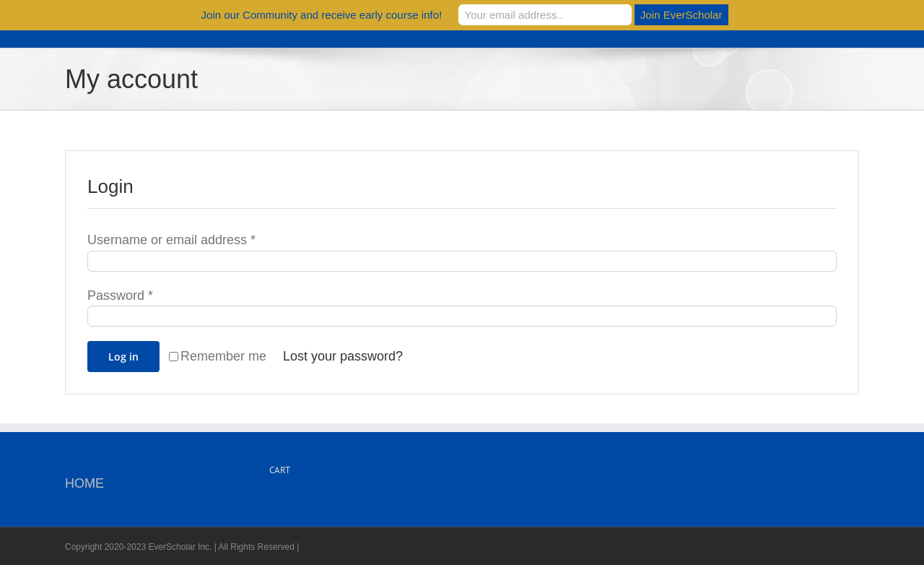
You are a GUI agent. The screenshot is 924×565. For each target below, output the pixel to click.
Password (120, 296)
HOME (84, 483)
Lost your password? (343, 356)
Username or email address (171, 240)
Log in (123, 357)
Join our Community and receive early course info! (322, 15)
